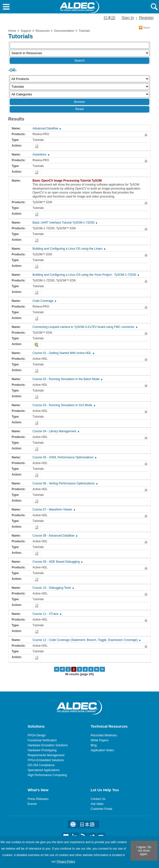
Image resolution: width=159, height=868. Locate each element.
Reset (80, 109)
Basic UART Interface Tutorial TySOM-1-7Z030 (65, 223)
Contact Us (98, 799)
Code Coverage (44, 301)
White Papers (100, 740)
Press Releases (38, 799)
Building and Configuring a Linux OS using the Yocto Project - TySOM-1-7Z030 (86, 275)
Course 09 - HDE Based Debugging (57, 562)
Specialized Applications (44, 770)
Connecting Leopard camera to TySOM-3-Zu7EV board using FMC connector (85, 327)
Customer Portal (102, 809)
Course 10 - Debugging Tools (53, 588)
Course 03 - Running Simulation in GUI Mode (64, 405)
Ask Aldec (97, 804)
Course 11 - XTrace (47, 614)
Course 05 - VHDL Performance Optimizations (64, 457)
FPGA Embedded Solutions (46, 760)
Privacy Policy (66, 862)
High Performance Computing (47, 775)
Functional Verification (42, 740)
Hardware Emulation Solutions (48, 745)
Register (146, 18)
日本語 (109, 18)
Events (32, 804)
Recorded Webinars (104, 735)
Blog (94, 745)
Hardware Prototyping (42, 750)
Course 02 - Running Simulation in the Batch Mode (67, 379)
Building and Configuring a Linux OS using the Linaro (69, 249)
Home (12, 31)
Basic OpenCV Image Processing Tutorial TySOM (68, 181)
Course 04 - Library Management (56, 431)
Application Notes (102, 750)
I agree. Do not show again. (144, 851)
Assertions (41, 155)
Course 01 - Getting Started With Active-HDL (63, 353)
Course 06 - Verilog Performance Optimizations (65, 483)
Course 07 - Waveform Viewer (54, 510)
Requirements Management (46, 755)
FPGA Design (37, 735)
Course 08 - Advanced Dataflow (55, 536)
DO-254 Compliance (41, 765)
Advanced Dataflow (47, 128)
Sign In (128, 18)
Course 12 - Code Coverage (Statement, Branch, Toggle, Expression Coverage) (86, 640)
